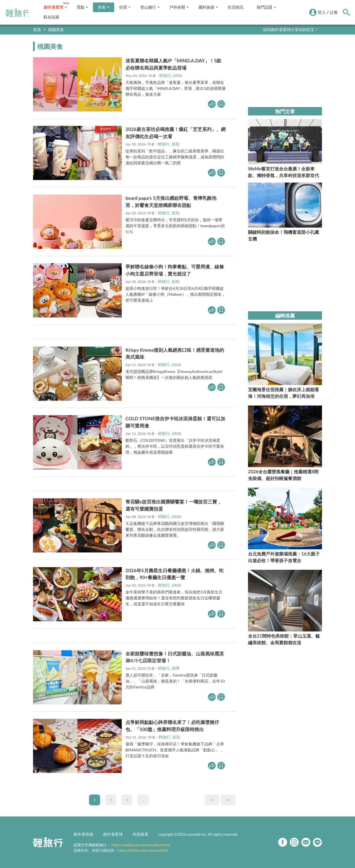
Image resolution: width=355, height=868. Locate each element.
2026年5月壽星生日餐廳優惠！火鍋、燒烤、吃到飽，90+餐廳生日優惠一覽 (175, 574)
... (143, 800)
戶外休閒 (179, 7)
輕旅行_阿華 (169, 668)
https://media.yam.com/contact (143, 850)
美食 (104, 7)
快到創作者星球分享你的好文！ (291, 29)
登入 (322, 12)
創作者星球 (55, 7)
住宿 (125, 7)
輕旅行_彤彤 (169, 144)
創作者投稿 (83, 834)
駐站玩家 (52, 17)
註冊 (334, 12)
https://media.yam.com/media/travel (141, 845)
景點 (82, 7)
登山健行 (150, 7)
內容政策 (141, 834)
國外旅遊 (208, 7)
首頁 (37, 29)
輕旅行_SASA (171, 75)
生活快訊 (235, 7)
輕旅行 (18, 13)
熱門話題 (266, 7)
